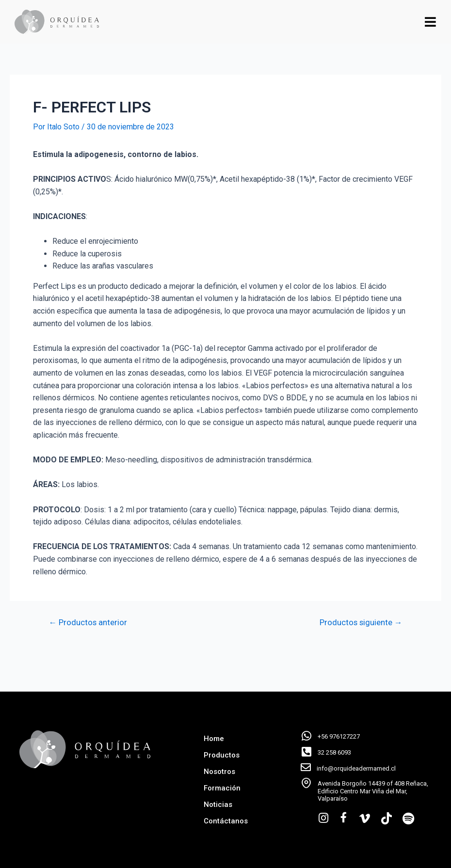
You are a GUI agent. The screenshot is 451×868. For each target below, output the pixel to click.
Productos (222, 755)
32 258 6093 (334, 752)
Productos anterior (89, 622)
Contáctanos (226, 821)
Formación (222, 788)
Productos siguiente (360, 622)
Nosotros (219, 772)
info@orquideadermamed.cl (356, 768)
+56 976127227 (339, 736)
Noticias (218, 805)
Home (214, 739)
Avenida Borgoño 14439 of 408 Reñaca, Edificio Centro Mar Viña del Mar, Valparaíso (373, 791)
